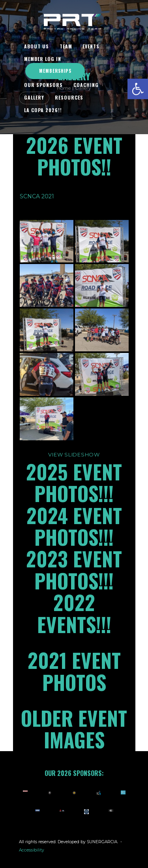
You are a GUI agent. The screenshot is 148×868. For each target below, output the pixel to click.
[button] (138, 89)
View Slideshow (74, 454)
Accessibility (32, 850)
